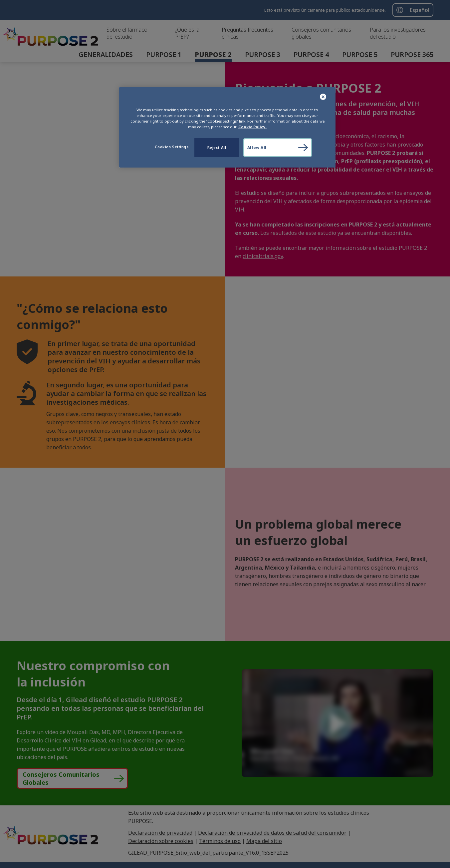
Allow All (257, 147)
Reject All (217, 147)
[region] (227, 127)
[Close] (323, 97)
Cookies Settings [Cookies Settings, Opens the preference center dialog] (172, 147)
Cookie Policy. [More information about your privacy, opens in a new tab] (252, 127)
